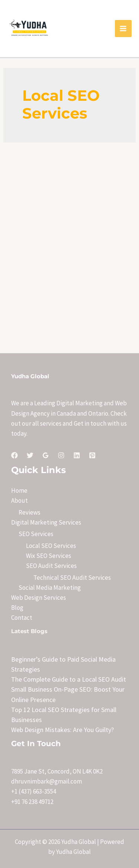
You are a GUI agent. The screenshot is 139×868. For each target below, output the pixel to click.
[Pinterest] (92, 455)
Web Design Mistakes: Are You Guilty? (62, 730)
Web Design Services (39, 598)
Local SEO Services (51, 546)
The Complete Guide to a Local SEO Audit (69, 679)
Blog (17, 608)
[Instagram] (61, 455)
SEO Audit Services (51, 566)
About (19, 500)
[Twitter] (30, 455)
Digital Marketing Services (46, 522)
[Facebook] (14, 455)
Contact (22, 618)
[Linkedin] (77, 455)
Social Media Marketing (50, 588)
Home (19, 490)
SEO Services (36, 534)
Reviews (29, 512)
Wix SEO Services (49, 556)
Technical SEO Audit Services (72, 578)
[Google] (46, 455)
